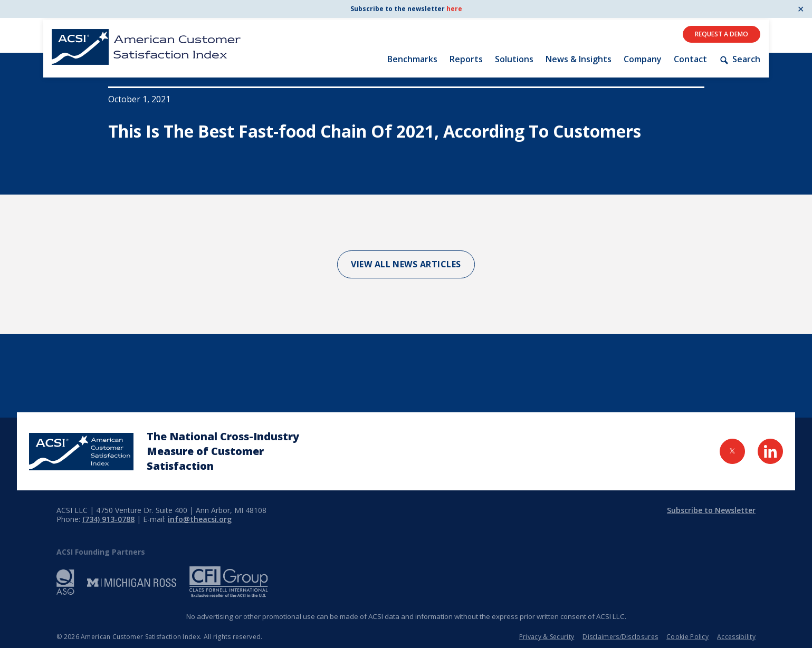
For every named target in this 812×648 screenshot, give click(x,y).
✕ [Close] (801, 9)
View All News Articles (406, 264)
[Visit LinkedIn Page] (770, 451)
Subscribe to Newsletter (711, 510)
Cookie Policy (687, 637)
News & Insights (579, 59)
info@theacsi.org (200, 519)
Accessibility (736, 637)
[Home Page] (81, 452)
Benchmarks (412, 59)
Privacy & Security (547, 637)
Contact (690, 59)
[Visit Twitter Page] (732, 451)
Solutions (514, 59)
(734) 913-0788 (108, 519)
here (454, 9)
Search (740, 59)
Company (643, 59)
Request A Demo (722, 34)
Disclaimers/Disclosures (620, 637)
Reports (466, 59)
